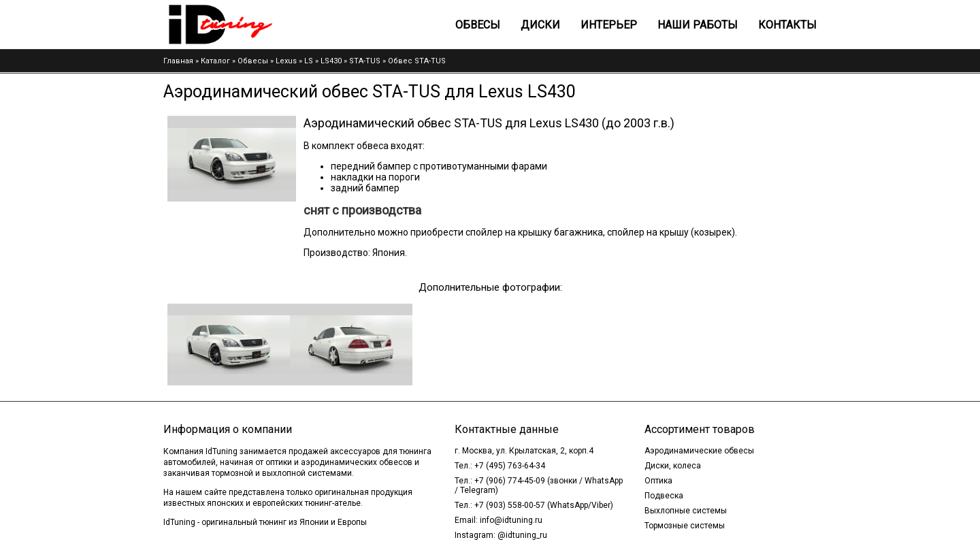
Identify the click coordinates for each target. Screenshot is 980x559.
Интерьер (609, 25)
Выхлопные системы (686, 511)
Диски (540, 25)
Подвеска (664, 496)
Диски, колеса (673, 466)
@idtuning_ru (522, 535)
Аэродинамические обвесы (699, 451)
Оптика (658, 481)
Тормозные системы (685, 526)
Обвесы (478, 25)
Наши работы (698, 25)
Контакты (787, 25)
